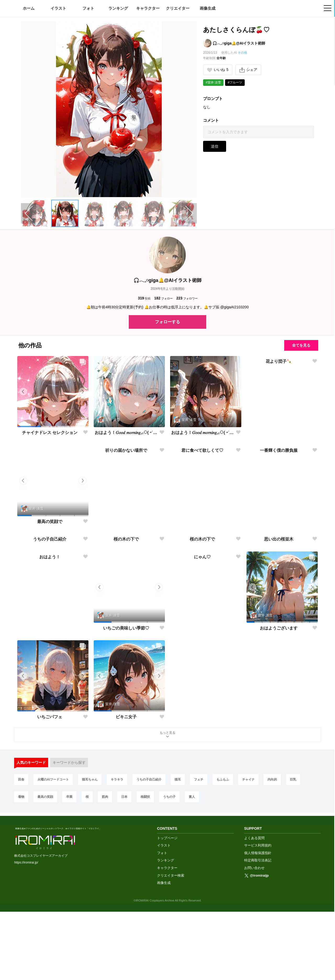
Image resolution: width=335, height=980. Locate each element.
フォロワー (187, 298)
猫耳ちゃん (90, 851)
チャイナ (248, 851)
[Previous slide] (29, 213)
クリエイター (178, 8)
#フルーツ (235, 82)
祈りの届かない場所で (126, 521)
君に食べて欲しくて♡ (202, 521)
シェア (248, 70)
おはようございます (279, 699)
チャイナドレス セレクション (50, 433)
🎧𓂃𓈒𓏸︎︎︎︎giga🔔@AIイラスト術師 (239, 43)
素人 (192, 868)
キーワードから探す (69, 834)
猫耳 (178, 851)
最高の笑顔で (50, 522)
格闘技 (145, 868)
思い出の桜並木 (279, 610)
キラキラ (117, 851)
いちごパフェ (50, 788)
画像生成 (208, 8)
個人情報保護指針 (258, 921)
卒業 (69, 868)
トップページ (167, 906)
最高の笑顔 (45, 868)
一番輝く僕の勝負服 (279, 521)
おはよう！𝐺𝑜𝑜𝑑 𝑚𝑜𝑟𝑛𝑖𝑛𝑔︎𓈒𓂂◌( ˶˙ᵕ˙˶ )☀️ (126, 433)
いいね (218, 70)
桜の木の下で (126, 610)
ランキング (118, 8)
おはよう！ (50, 699)
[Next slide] (189, 213)
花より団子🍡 (279, 433)
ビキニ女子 (126, 788)
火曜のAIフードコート (53, 851)
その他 (242, 53)
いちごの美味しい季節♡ (126, 699)
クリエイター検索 (171, 943)
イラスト (58, 8)
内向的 (272, 851)
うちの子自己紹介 (50, 610)
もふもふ (223, 851)
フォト (88, 8)
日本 (124, 868)
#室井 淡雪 (213, 82)
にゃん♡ (202, 699)
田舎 (21, 851)
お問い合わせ (254, 936)
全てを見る (301, 345)
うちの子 (169, 868)
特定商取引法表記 (258, 929)
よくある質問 (254, 906)
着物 (21, 868)
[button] (65, 213)
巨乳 (293, 851)
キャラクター (148, 8)
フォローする (167, 322)
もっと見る (167, 806)
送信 (215, 146)
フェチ (199, 851)
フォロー (163, 298)
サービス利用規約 (258, 914)
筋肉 (105, 868)
